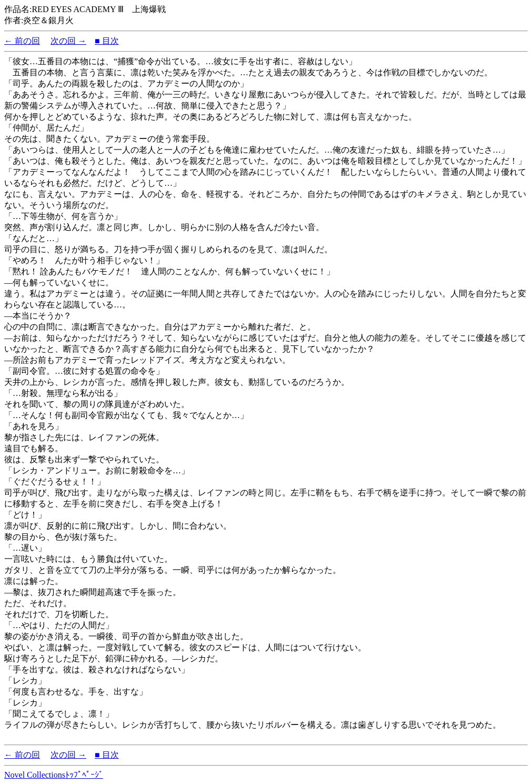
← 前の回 (22, 41)
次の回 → (68, 41)
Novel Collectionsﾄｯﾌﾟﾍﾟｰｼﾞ (54, 775)
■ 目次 (107, 41)
